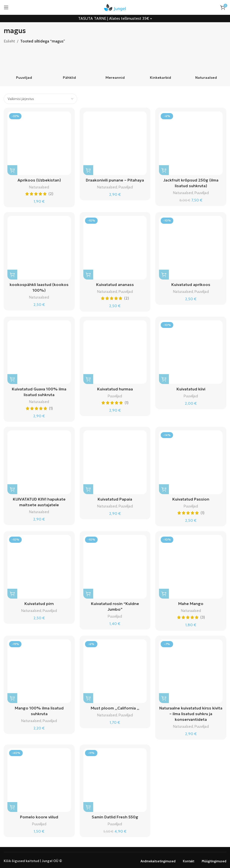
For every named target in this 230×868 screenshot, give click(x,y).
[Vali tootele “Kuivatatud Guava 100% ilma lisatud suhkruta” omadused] (12, 379)
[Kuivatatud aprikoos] (191, 247)
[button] (164, 170)
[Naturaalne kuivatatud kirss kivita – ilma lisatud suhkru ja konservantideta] (191, 670)
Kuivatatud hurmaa (115, 388)
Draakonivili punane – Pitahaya (115, 180)
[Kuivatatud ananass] (115, 247)
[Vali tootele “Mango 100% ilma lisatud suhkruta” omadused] (12, 697)
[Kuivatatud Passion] (191, 462)
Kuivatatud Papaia (115, 498)
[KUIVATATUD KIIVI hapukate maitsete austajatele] (39, 462)
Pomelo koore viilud (39, 815)
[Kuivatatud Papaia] (115, 462)
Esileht (9, 41)
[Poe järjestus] (40, 99)
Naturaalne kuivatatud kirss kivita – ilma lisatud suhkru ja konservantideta (191, 712)
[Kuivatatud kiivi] (191, 352)
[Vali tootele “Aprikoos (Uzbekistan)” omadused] (12, 170)
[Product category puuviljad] (24, 65)
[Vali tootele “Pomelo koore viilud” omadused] (12, 805)
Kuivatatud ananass (115, 284)
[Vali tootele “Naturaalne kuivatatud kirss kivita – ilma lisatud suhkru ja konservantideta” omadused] (164, 697)
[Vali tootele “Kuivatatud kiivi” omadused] (164, 379)
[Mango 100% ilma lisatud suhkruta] (39, 670)
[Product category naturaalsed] (206, 65)
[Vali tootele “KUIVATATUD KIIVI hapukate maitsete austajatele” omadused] (12, 488)
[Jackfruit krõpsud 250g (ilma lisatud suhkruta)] (191, 143)
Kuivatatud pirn (39, 603)
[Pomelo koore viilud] (39, 778)
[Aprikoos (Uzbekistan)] (39, 143)
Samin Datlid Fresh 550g (115, 815)
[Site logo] (115, 7)
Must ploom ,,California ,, (115, 707)
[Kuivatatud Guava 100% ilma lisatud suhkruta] (39, 352)
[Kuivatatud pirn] (39, 566)
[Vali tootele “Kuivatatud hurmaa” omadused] (88, 379)
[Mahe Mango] (191, 566)
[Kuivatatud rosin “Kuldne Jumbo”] (115, 566)
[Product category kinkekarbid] (161, 65)
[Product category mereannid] (115, 65)
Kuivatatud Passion (191, 498)
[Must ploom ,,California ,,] (115, 670)
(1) (51, 408)
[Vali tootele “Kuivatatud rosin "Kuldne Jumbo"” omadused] (88, 593)
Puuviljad (126, 187)
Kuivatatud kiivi (191, 388)
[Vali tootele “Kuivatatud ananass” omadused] (88, 274)
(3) (203, 616)
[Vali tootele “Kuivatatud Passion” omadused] (164, 488)
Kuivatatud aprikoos (191, 284)
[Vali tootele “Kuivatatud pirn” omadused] (12, 593)
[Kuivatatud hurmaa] (115, 352)
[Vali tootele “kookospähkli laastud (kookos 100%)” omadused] (12, 274)
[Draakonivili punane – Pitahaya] (115, 143)
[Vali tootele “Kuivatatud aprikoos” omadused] (164, 274)
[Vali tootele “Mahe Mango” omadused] (164, 593)
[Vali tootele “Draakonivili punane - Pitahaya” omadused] (88, 170)
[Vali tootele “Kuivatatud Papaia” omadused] (88, 488)
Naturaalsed (39, 187)
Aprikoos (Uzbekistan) (39, 180)
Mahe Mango (191, 603)
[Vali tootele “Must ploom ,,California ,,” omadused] (88, 697)
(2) (51, 194)
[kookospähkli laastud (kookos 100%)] (39, 247)
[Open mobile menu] (6, 7)
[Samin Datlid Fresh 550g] (115, 778)
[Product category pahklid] (70, 65)
